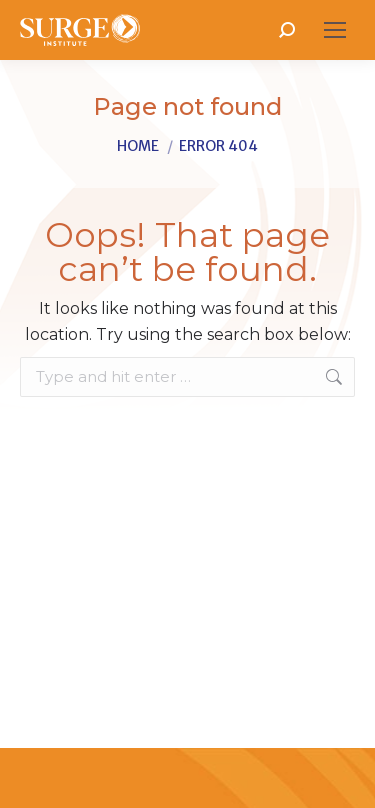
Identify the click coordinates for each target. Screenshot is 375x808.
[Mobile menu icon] (335, 30)
